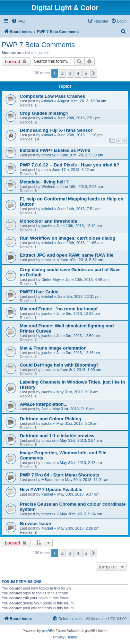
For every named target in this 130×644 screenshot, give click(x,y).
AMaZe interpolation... (44, 404)
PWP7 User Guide (39, 292)
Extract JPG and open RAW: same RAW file (67, 255)
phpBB (47, 631)
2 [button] (62, 73)
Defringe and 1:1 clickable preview (57, 436)
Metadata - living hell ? (44, 182)
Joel (45, 409)
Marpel (47, 528)
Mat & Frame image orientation (53, 348)
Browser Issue (35, 523)
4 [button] (78, 73)
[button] (94, 73)
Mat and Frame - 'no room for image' (59, 309)
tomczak (48, 155)
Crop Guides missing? (44, 113)
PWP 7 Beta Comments (38, 45)
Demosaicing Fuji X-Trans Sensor (56, 130)
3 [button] (70, 73)
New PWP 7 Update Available (51, 490)
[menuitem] (18, 21)
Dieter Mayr (51, 280)
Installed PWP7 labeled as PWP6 (55, 150)
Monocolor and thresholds (49, 221)
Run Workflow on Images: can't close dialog (67, 238)
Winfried (48, 187)
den (44, 170)
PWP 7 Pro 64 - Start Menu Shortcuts (60, 475)
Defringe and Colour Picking (50, 419)
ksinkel (31, 53)
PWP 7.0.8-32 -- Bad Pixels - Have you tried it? (70, 165)
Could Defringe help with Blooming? (59, 365)
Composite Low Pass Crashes (52, 96)
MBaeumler (51, 480)
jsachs (44, 53)
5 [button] (86, 73)
